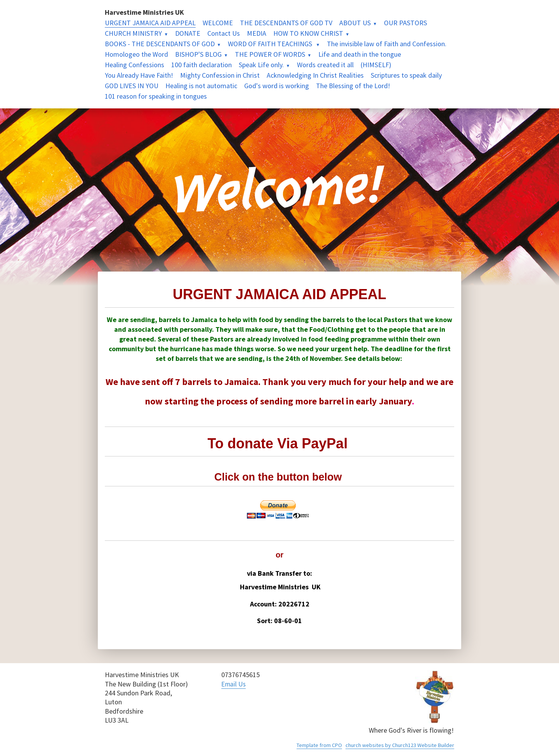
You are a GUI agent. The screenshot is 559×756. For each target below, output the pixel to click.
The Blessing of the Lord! (353, 86)
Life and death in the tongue (360, 54)
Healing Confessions (135, 65)
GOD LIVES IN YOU (132, 86)
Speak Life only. (261, 65)
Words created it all (325, 65)
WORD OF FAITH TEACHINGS (271, 44)
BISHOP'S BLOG (198, 54)
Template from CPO (319, 745)
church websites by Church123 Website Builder (400, 745)
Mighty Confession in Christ (220, 75)
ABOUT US (355, 23)
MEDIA (257, 33)
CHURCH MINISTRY (133, 33)
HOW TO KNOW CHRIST (308, 33)
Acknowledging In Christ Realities (315, 75)
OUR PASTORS (405, 23)
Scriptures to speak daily (406, 75)
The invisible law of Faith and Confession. (387, 44)
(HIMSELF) (376, 65)
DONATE (188, 33)
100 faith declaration (201, 65)
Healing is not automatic (201, 86)
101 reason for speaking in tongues (156, 96)
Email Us (234, 684)
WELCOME (218, 23)
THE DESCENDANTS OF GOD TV (286, 23)
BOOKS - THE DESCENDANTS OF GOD (160, 44)
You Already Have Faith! (139, 75)
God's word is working (277, 86)
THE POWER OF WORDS (270, 54)
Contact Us (224, 33)
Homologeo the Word (136, 54)
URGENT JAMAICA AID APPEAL (150, 23)
